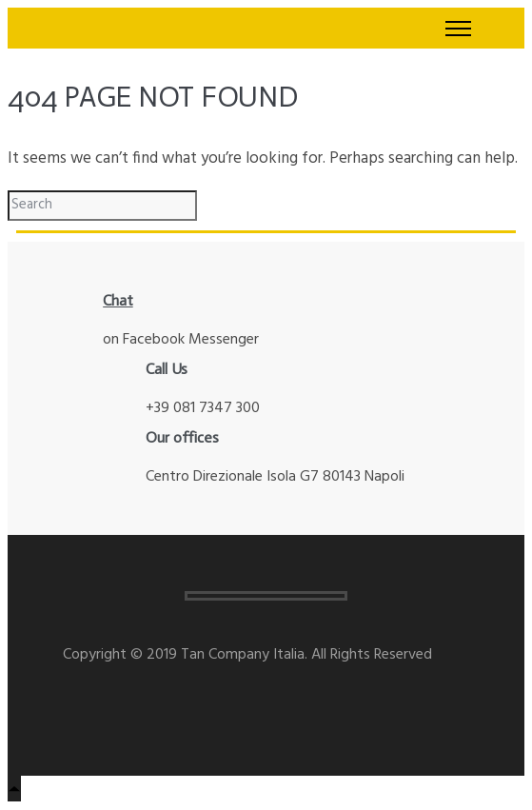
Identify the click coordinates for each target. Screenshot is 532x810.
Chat (118, 300)
